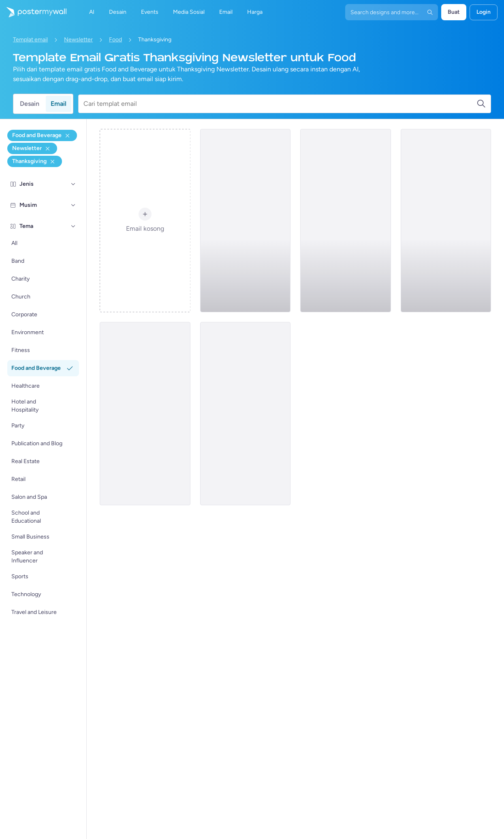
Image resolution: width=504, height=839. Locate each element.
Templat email (30, 40)
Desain (30, 104)
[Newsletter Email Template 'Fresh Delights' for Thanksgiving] (245, 221)
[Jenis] (73, 184)
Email (59, 104)
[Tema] (73, 226)
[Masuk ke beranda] (33, 12)
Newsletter (78, 40)
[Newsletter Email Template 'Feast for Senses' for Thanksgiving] (145, 414)
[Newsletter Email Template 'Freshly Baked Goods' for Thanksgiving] (345, 221)
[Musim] (73, 205)
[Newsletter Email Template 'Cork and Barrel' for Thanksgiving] (245, 414)
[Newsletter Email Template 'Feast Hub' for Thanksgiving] (446, 221)
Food (115, 40)
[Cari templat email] (280, 104)
